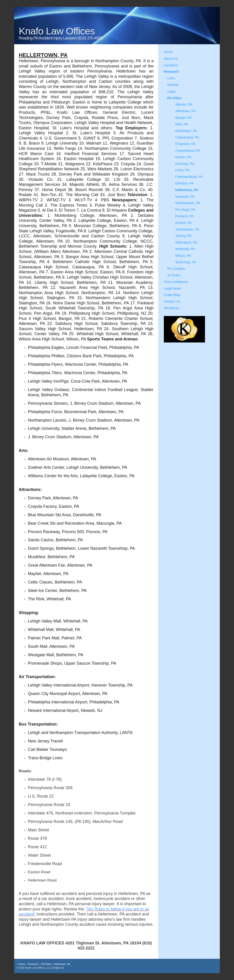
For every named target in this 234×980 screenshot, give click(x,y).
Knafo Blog (172, 295)
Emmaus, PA (185, 164)
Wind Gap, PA (186, 262)
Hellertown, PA (187, 190)
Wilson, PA (183, 256)
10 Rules (174, 275)
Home (168, 52)
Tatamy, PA (183, 236)
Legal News (172, 288)
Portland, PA (184, 216)
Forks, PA (182, 170)
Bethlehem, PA (186, 131)
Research (171, 72)
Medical (173, 85)
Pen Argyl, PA (185, 210)
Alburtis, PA (184, 104)
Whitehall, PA (185, 249)
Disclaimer (172, 308)
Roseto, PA (183, 223)
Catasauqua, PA (187, 137)
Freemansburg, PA (189, 177)
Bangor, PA (183, 118)
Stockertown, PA (187, 229)
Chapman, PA (185, 144)
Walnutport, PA (186, 242)
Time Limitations (176, 282)
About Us (171, 59)
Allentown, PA (185, 111)
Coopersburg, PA (188, 150)
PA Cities (174, 98)
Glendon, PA (185, 183)
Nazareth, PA (185, 197)
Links (171, 78)
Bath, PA (182, 124)
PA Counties (176, 269)
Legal (171, 91)
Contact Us (172, 301)
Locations (171, 65)
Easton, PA (183, 157)
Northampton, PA (188, 203)
